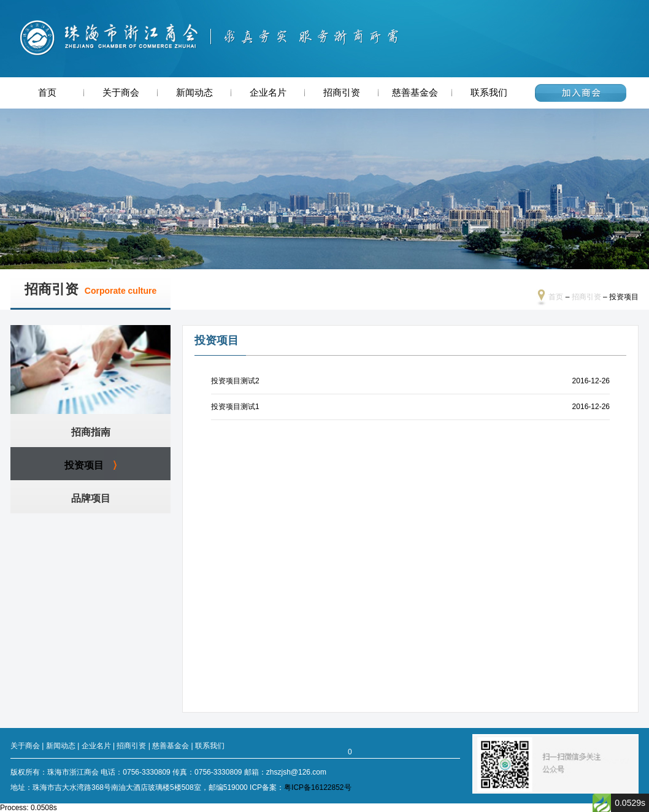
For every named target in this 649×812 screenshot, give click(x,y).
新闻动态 (194, 93)
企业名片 (268, 93)
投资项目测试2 (235, 381)
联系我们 (489, 93)
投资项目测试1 (235, 407)
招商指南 (91, 432)
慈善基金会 (415, 93)
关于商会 (121, 93)
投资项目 (84, 465)
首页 (47, 93)
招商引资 (342, 93)
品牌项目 (91, 498)
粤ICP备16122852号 (317, 787)
